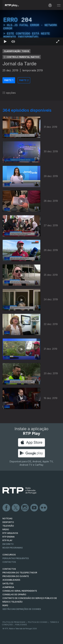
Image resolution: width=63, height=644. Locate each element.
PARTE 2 (24, 80)
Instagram (25, 508)
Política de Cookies (38, 622)
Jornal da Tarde (19, 64)
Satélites (8, 584)
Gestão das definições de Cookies (22, 609)
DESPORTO (8, 522)
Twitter (16, 508)
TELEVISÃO (8, 526)
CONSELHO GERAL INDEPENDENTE (20, 591)
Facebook (6, 508)
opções (9, 93)
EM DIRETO (8, 544)
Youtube (34, 508)
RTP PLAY (7, 540)
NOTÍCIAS (7, 519)
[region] (31, 28)
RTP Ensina (9, 537)
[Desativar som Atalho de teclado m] (13, 41)
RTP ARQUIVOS (10, 533)
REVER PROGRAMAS (13, 548)
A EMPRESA (8, 587)
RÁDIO (6, 529)
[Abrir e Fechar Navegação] (59, 5)
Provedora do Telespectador (20, 573)
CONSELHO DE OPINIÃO (14, 594)
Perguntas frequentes (16, 558)
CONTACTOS (9, 569)
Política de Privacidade (14, 622)
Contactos (9, 562)
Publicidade (21, 625)
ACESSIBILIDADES (11, 580)
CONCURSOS (9, 555)
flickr (44, 508)
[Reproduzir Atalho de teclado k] (5, 41)
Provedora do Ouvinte (16, 576)
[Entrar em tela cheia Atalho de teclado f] (58, 41)
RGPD (5, 605)
